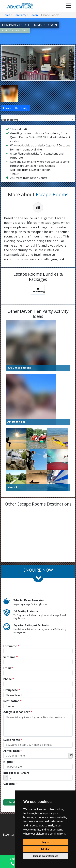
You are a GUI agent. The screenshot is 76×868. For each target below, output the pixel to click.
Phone (9, 679)
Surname (11, 657)
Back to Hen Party (15, 108)
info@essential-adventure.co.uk (38, 834)
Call (13, 861)
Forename (11, 646)
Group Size (12, 690)
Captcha (10, 784)
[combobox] (38, 118)
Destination (12, 701)
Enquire (63, 861)
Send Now (13, 789)
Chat (42, 860)
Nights (9, 762)
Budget (16, 773)
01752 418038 (38, 840)
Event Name (13, 740)
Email (8, 668)
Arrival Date (13, 751)
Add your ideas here (18, 712)
